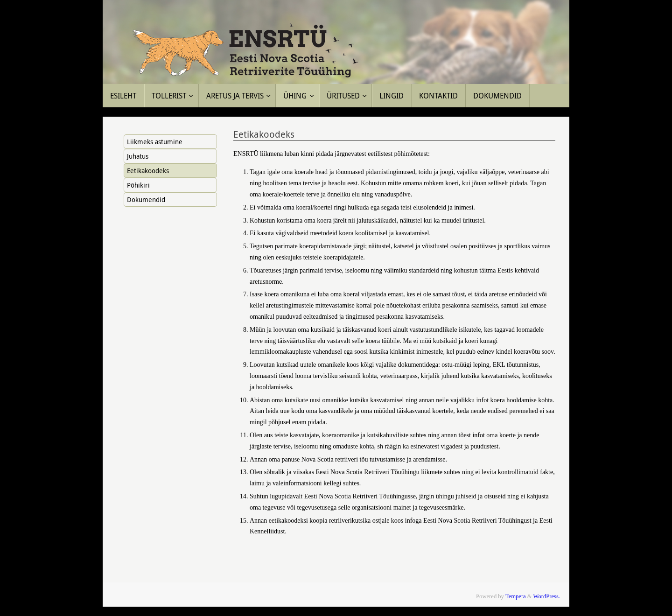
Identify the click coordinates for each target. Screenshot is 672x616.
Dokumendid (146, 199)
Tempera (516, 596)
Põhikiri (138, 185)
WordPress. (547, 596)
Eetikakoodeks (148, 171)
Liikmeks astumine (155, 142)
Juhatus (138, 156)
